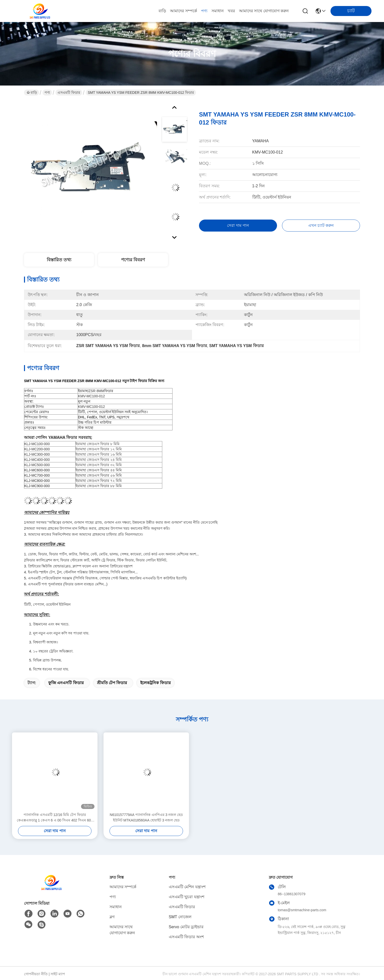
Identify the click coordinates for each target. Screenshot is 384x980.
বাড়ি (162, 11)
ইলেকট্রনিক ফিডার (155, 683)
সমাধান (218, 11)
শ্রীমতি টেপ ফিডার (112, 683)
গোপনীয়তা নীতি (36, 974)
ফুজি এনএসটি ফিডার (66, 683)
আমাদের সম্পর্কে (183, 11)
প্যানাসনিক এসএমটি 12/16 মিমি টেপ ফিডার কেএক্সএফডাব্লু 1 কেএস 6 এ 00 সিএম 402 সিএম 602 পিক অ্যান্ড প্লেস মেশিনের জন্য (55, 818)
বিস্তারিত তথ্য (59, 260)
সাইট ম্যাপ (58, 974)
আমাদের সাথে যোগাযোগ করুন (264, 11)
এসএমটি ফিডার (69, 93)
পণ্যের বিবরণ (133, 260)
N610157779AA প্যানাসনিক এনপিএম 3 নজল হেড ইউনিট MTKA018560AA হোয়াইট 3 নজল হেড (146, 817)
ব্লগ (112, 917)
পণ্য (204, 11)
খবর (231, 11)
